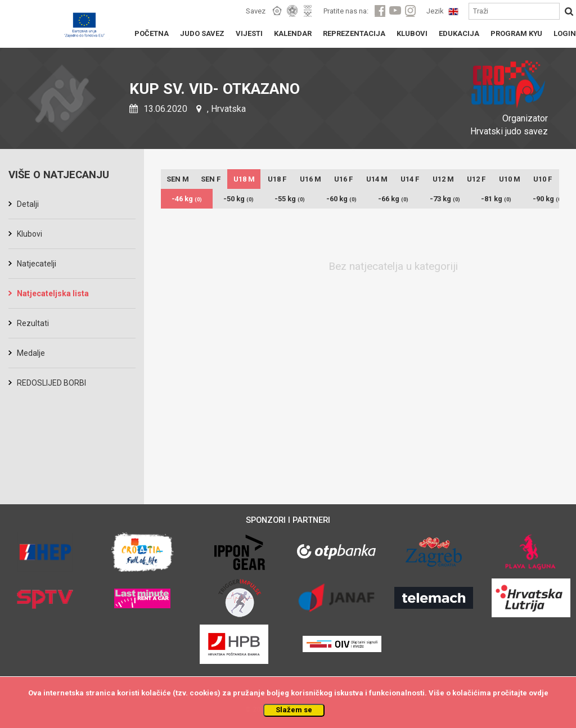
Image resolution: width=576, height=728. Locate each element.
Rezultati (33, 323)
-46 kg (187, 199)
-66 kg (393, 199)
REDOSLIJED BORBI (51, 383)
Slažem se (294, 710)
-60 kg (341, 199)
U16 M (310, 179)
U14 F (410, 179)
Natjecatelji (37, 264)
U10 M (510, 179)
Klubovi (30, 234)
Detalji (28, 204)
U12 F (476, 179)
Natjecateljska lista (53, 293)
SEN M (178, 179)
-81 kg (496, 199)
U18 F (277, 179)
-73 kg (445, 199)
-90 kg (548, 199)
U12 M (443, 179)
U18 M (244, 179)
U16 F (343, 179)
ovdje (539, 693)
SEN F (211, 179)
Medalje (31, 353)
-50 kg (238, 199)
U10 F (543, 179)
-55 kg (290, 199)
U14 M (377, 179)
